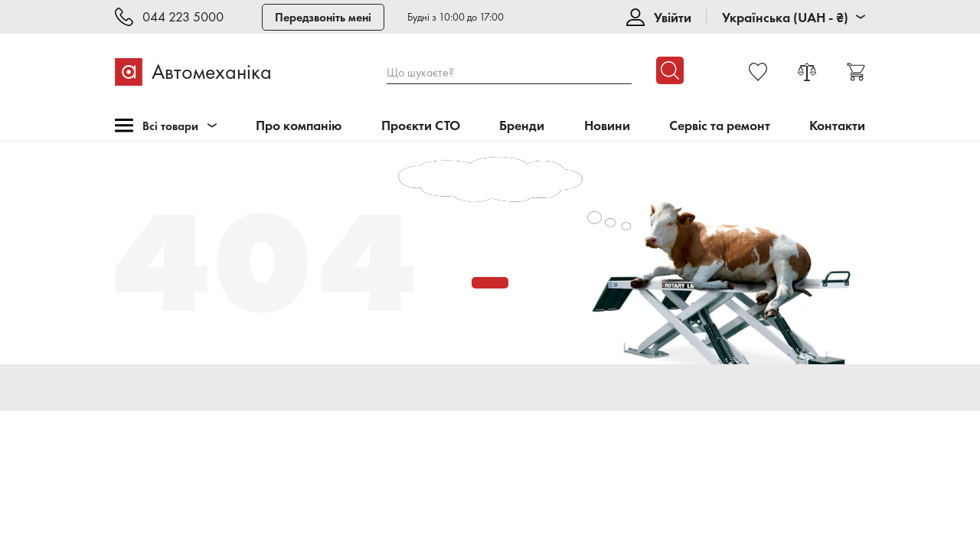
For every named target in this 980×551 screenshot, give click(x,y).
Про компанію (299, 126)
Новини (607, 126)
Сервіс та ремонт (720, 126)
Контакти (837, 126)
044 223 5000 (183, 17)
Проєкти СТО (421, 126)
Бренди (522, 126)
